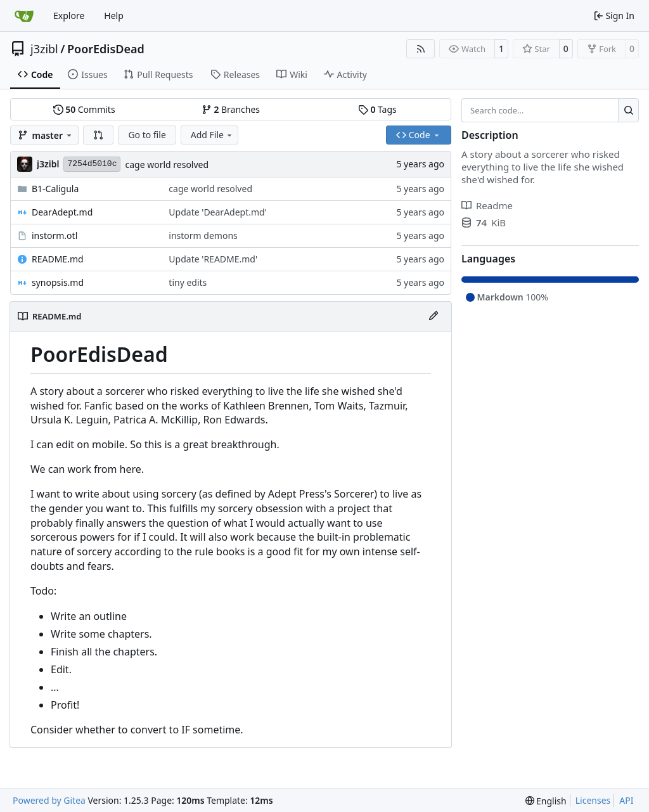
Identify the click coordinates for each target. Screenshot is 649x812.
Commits (84, 109)
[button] (98, 135)
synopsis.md (58, 282)
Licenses (593, 800)
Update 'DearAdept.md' (218, 212)
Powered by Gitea (49, 800)
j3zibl (44, 49)
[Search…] (628, 110)
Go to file (147, 135)
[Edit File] (434, 316)
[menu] (546, 801)
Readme (487, 205)
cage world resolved (167, 164)
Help (114, 16)
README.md (58, 259)
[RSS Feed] (421, 49)
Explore (69, 16)
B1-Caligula (55, 189)
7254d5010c (92, 164)
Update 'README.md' (213, 259)
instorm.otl (55, 235)
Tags (377, 109)
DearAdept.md (62, 212)
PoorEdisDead (106, 49)
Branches (231, 109)
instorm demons (203, 235)
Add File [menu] (212, 135)
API (626, 800)
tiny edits (188, 282)
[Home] (24, 16)
